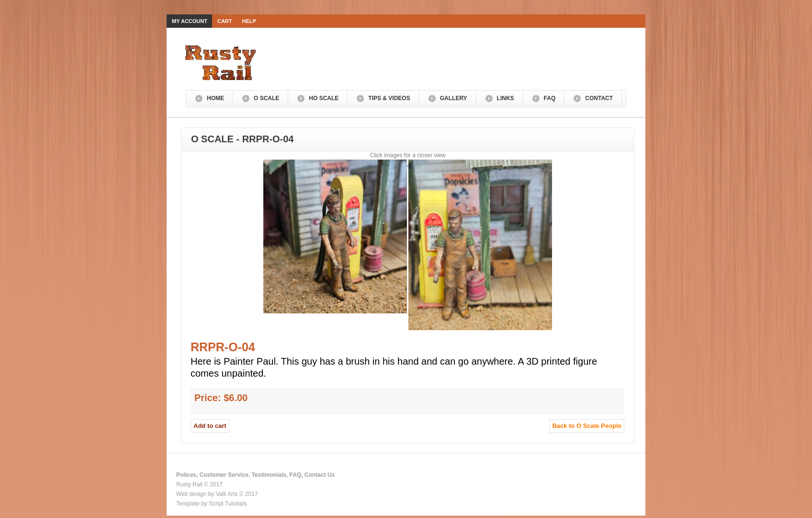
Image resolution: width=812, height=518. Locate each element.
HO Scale (324, 98)
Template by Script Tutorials (211, 504)
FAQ (550, 98)
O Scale (266, 98)
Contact (599, 98)
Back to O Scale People (587, 426)
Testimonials (269, 475)
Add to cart (210, 426)
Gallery (454, 98)
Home (215, 98)
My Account (190, 21)
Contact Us (320, 475)
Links (506, 98)
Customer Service (224, 475)
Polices (186, 475)
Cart (225, 21)
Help (249, 21)
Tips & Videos (389, 98)
